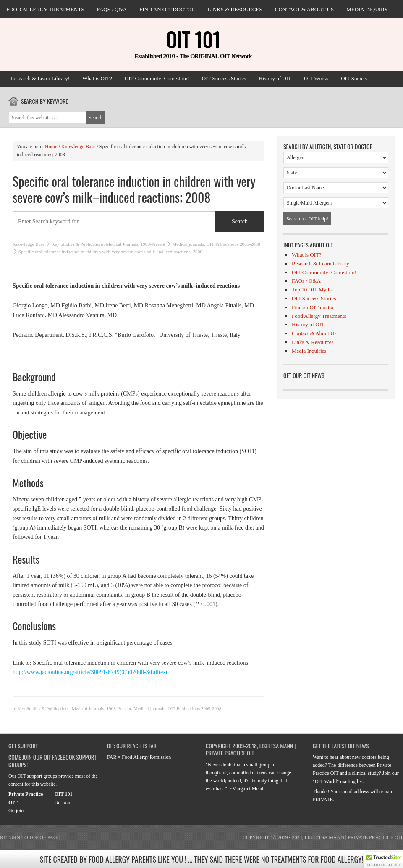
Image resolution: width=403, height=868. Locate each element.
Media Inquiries (309, 351)
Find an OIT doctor (167, 9)
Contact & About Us (304, 9)
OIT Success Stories (224, 78)
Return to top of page (30, 837)
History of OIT (275, 78)
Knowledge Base (29, 244)
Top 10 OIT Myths (312, 290)
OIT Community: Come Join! (157, 78)
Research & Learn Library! (40, 78)
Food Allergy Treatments (45, 9)
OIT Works (316, 78)
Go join (16, 810)
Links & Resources (235, 9)
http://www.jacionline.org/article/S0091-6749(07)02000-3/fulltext (90, 672)
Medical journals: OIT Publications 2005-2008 (216, 244)
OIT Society (354, 78)
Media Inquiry (367, 9)
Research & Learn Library (321, 264)
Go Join (63, 802)
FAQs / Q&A (112, 9)
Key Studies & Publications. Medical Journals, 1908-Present (109, 244)
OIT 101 (193, 39)
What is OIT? (97, 78)
